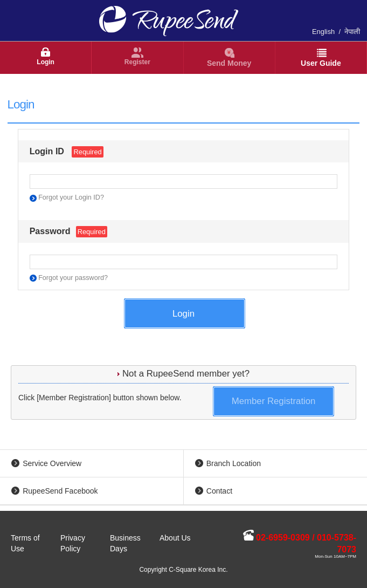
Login (46, 62)
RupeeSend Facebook (60, 491)
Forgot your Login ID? (71, 197)
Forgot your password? (73, 278)
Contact (219, 491)
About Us (175, 538)
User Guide (321, 63)
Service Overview (52, 463)
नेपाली (352, 32)
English (323, 32)
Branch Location (234, 463)
